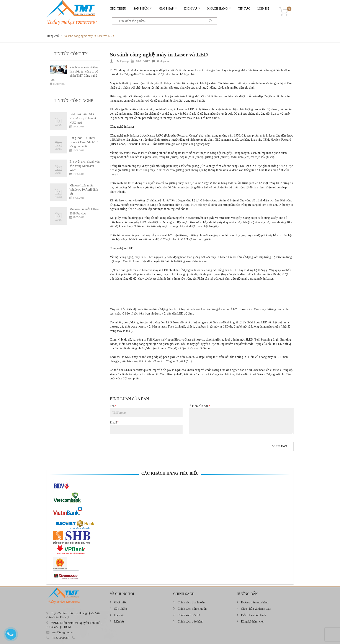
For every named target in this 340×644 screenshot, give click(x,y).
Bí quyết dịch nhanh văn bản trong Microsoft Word (84, 166)
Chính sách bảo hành (190, 622)
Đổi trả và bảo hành (254, 615)
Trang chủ (53, 36)
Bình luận (279, 446)
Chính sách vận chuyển (192, 609)
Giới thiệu (118, 9)
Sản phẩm (141, 9)
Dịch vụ (191, 9)
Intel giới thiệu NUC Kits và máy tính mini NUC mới (83, 119)
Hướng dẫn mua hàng (255, 602)
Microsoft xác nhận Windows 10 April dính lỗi (84, 190)
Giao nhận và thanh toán (256, 609)
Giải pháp (166, 9)
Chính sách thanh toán (191, 602)
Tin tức (244, 9)
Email (114, 422)
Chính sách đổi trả (189, 615)
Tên (113, 406)
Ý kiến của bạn (200, 406)
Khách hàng (217, 9)
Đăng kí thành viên (253, 622)
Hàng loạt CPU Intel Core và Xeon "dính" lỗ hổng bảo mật (84, 142)
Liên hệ (263, 9)
